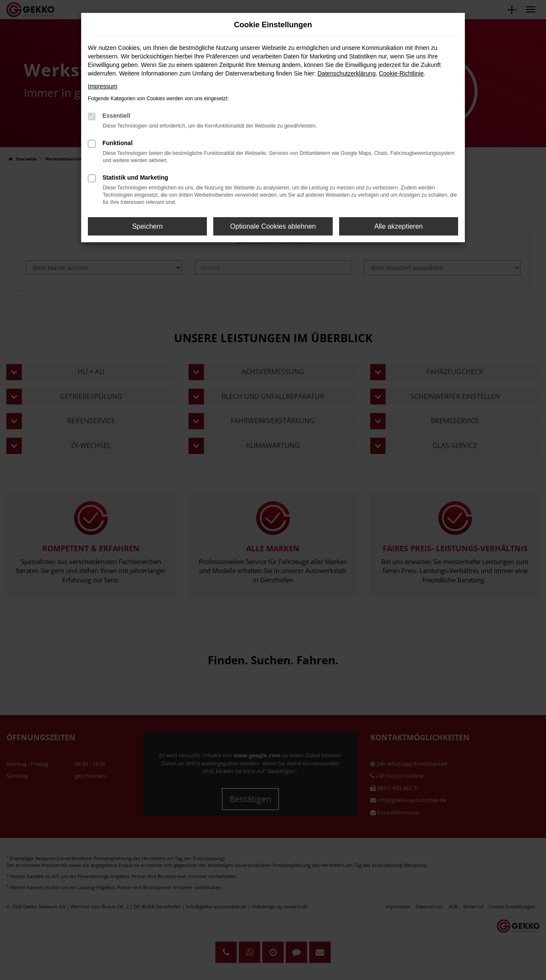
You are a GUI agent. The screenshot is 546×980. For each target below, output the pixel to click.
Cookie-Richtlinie (401, 73)
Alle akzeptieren (398, 226)
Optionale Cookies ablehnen (273, 226)
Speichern (148, 226)
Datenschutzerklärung (346, 73)
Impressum (103, 86)
